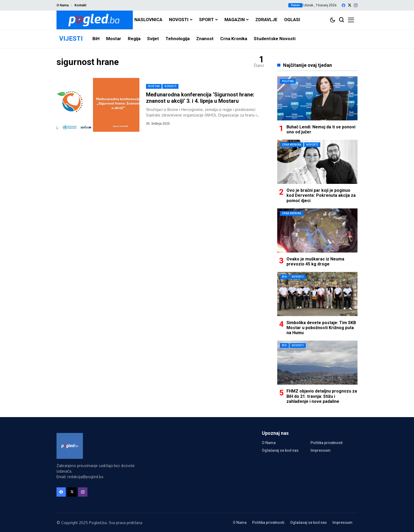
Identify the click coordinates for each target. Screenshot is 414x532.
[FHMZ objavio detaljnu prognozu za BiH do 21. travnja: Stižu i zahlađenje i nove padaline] (317, 363)
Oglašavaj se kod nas (280, 450)
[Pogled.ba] (95, 20)
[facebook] (344, 5)
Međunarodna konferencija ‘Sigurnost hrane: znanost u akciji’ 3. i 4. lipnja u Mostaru (200, 98)
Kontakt (80, 5)
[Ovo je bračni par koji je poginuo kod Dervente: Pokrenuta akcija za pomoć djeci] (317, 162)
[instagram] (356, 5)
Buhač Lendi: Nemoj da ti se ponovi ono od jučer (321, 129)
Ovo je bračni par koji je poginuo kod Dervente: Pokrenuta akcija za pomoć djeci (321, 195)
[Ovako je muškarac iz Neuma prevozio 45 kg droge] (317, 230)
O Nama (63, 5)
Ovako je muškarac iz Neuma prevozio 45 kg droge (315, 262)
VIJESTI (71, 39)
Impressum (321, 450)
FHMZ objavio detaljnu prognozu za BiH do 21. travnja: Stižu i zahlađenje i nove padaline (322, 396)
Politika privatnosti (327, 443)
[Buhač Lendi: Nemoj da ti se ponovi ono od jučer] (317, 98)
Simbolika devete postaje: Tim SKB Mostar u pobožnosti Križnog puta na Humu (321, 328)
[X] (350, 5)
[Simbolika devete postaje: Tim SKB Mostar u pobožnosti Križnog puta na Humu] (317, 294)
